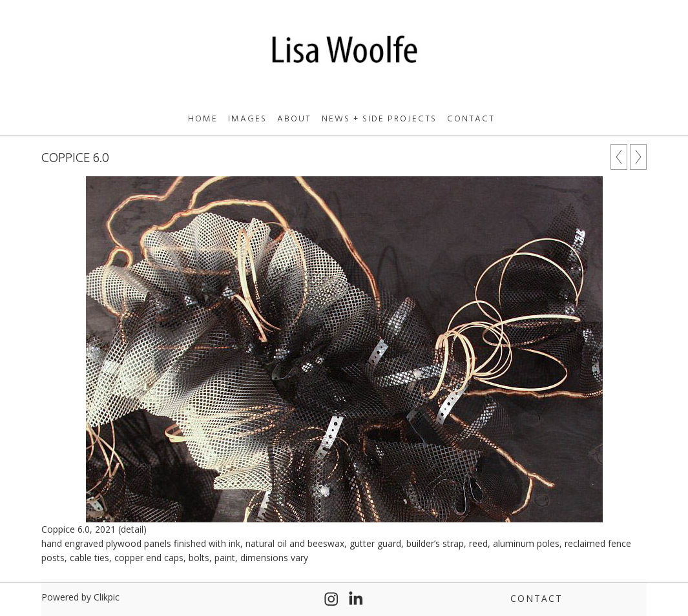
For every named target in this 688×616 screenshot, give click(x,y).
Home (203, 119)
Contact (471, 119)
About (294, 119)
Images (247, 119)
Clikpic (107, 597)
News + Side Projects (379, 119)
